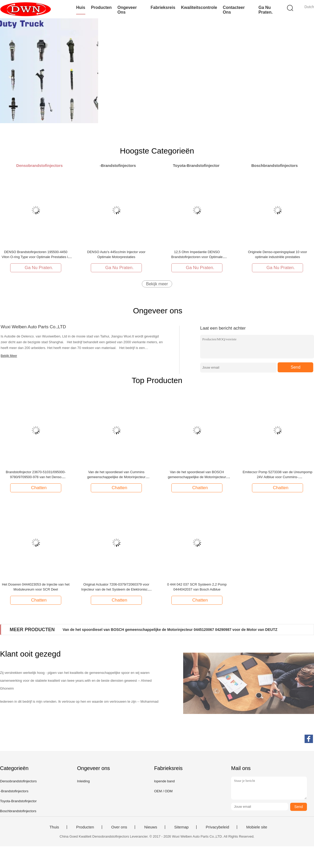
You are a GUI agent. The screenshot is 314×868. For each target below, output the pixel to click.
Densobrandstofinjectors (18, 781)
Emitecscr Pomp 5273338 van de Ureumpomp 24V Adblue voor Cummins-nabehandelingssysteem (277, 477)
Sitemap (181, 827)
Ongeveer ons (127, 10)
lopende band (164, 781)
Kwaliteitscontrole (199, 7)
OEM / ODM (163, 791)
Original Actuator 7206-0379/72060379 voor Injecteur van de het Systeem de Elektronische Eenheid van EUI (116, 589)
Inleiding (83, 781)
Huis (81, 7)
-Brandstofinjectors (14, 791)
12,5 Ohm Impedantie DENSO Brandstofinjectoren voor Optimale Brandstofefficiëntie (197, 257)
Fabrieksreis (163, 7)
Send (296, 367)
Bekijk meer (157, 284)
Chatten (36, 488)
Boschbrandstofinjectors (18, 811)
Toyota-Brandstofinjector (18, 801)
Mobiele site (257, 827)
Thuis (54, 827)
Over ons (119, 827)
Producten (101, 7)
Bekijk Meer (9, 356)
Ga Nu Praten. (266, 10)
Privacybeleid (217, 827)
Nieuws (151, 827)
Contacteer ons (234, 10)
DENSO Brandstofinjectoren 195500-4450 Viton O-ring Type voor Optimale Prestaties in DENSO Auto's (36, 257)
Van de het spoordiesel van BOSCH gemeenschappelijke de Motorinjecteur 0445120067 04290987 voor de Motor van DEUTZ (170, 630)
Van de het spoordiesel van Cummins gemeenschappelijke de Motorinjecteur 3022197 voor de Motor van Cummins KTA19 (116, 477)
